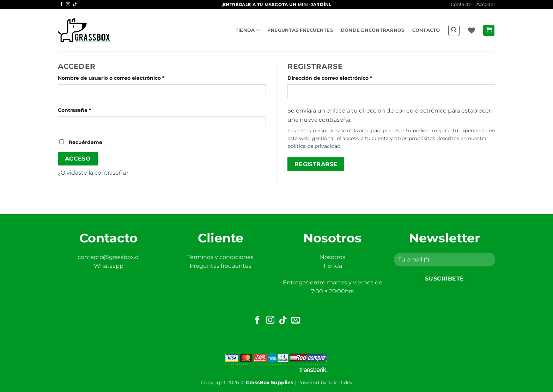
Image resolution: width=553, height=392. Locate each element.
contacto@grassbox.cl (109, 257)
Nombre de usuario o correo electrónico (126, 78)
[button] (489, 31)
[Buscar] (454, 30)
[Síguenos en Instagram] (68, 5)
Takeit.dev (340, 382)
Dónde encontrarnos (373, 30)
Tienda (248, 30)
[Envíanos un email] (296, 321)
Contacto (461, 4)
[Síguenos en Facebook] (61, 5)
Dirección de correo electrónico (344, 78)
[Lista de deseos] (472, 30)
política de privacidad (314, 146)
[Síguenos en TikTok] (75, 5)
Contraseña (89, 110)
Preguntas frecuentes (300, 30)
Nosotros (333, 257)
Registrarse (316, 164)
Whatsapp (109, 266)
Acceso (78, 159)
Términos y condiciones (220, 257)
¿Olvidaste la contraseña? (93, 173)
